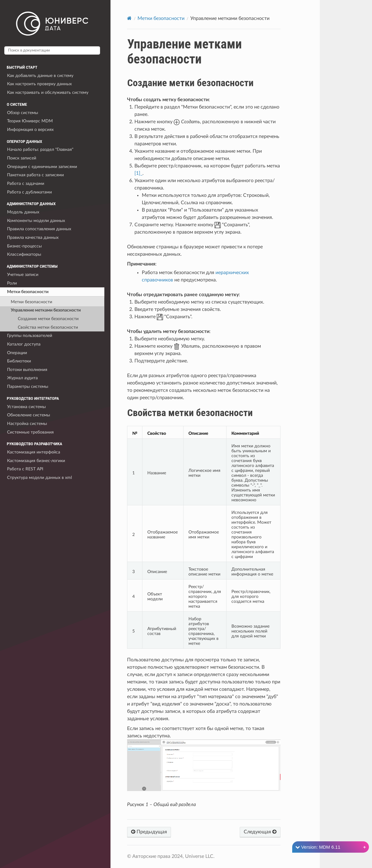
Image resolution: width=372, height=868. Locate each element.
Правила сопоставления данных (39, 229)
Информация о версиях (30, 130)
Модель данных (23, 212)
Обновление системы (29, 415)
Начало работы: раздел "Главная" (40, 149)
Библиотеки (19, 361)
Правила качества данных (33, 237)
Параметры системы (28, 386)
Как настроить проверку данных (39, 84)
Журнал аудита (22, 378)
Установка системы (26, 407)
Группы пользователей (30, 336)
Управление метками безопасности (46, 310)
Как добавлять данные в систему (40, 76)
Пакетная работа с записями (35, 175)
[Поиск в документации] (52, 50)
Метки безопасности (28, 292)
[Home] (129, 18)
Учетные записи (23, 275)
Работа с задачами (26, 184)
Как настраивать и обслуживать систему (48, 92)
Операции (17, 353)
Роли (12, 283)
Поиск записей (22, 158)
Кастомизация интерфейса (34, 452)
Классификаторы (24, 254)
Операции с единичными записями (42, 167)
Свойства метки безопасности (48, 327)
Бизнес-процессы (24, 246)
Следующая (260, 832)
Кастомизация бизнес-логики (36, 461)
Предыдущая (149, 832)
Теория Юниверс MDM (30, 121)
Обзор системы (23, 113)
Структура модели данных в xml (39, 478)
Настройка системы (27, 424)
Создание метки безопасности (48, 319)
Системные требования (30, 432)
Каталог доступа (24, 344)
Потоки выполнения (27, 370)
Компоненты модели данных (36, 221)
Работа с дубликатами (29, 192)
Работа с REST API (25, 469)
